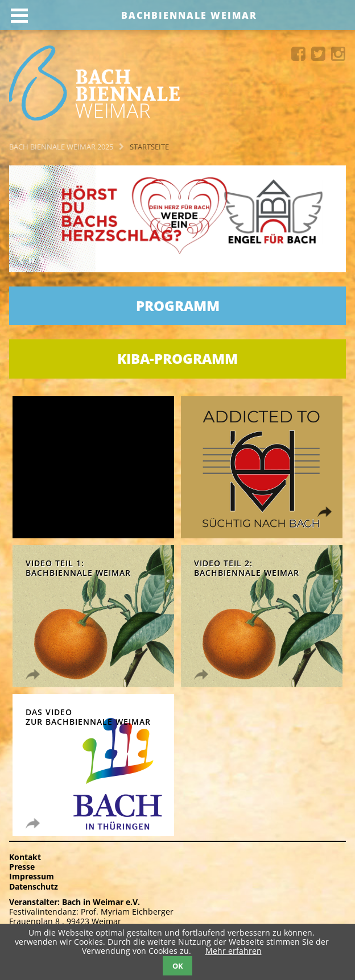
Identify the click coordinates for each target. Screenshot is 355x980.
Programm (178, 306)
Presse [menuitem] (22, 867)
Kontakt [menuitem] (25, 857)
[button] (31, 261)
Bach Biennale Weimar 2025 (61, 147)
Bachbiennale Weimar (189, 15)
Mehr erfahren (234, 951)
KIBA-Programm (177, 358)
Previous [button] (20, 260)
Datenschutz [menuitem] (34, 886)
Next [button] (42, 260)
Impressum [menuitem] (32, 876)
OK (178, 966)
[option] (177, 219)
